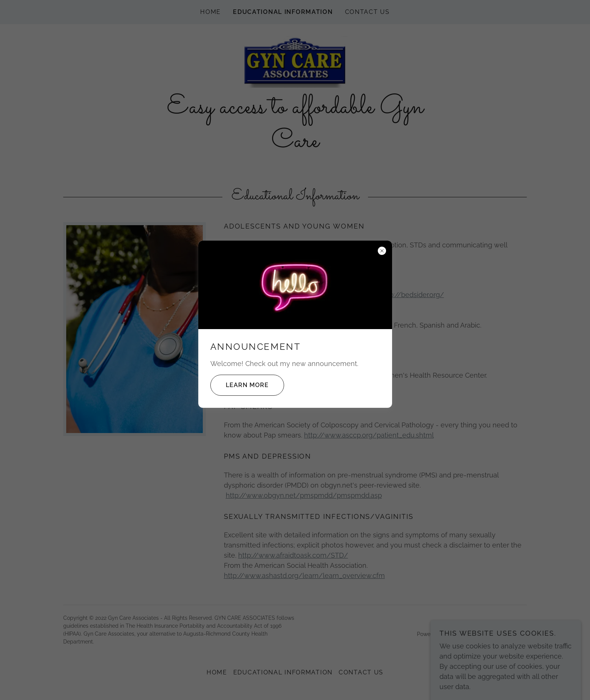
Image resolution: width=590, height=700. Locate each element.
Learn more (239, 385)
